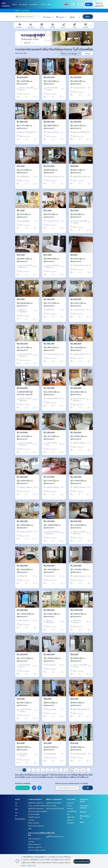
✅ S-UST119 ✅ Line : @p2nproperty (52, 304)
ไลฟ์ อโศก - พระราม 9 (35, 847)
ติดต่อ (49, 4)
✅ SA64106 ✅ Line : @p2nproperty (51, 748)
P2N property (6, 4)
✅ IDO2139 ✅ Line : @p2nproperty (51, 216)
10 (66, 770)
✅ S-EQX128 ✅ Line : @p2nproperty (52, 82)
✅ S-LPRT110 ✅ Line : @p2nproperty (25, 659)
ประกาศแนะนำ (23, 4)
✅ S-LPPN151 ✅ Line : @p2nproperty (79, 437)
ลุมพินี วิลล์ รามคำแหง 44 (36, 808)
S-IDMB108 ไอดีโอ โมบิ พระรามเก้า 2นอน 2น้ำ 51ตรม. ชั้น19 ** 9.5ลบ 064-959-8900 (27, 393)
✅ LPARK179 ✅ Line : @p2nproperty (25, 260)
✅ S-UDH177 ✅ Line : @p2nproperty (79, 304)
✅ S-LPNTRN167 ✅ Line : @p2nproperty (80, 571)
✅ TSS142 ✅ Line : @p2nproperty (24, 216)
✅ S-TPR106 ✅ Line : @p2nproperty (78, 349)
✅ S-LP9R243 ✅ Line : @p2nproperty (79, 526)
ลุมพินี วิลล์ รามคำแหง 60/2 (55, 836)
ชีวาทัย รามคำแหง (34, 823)
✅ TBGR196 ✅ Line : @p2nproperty (78, 659)
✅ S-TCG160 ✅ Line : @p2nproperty (25, 437)
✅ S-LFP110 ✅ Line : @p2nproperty (25, 127)
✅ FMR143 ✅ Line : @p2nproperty (51, 171)
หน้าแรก (15, 4)
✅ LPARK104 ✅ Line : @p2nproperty (52, 260)
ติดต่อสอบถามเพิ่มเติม (23, 783)
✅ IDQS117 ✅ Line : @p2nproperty (78, 171)
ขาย (16, 803)
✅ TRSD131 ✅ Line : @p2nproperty (24, 704)
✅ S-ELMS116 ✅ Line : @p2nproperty (52, 615)
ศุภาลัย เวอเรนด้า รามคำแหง (37, 806)
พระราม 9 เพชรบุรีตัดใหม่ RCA (72, 811)
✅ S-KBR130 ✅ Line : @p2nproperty (52, 349)
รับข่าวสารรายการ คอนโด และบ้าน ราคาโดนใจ (72, 783)
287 (83, 770)
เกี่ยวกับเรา (83, 812)
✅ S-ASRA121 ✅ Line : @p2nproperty (79, 393)
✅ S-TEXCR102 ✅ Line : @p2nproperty (26, 615)
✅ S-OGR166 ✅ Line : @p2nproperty (52, 571)
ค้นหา (88, 17)
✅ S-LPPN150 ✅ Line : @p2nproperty (25, 482)
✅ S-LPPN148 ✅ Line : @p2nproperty (25, 526)
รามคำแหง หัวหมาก (35, 799)
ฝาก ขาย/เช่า (88, 4)
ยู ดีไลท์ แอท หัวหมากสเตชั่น (37, 811)
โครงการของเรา (20, 819)
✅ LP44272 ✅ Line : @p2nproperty (78, 260)
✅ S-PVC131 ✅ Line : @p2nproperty (25, 349)
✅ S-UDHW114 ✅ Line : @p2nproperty (52, 659)
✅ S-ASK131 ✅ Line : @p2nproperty (78, 127)
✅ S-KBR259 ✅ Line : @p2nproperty (52, 127)
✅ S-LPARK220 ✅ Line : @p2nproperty (52, 526)
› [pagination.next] (88, 770)
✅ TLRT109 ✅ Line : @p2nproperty (25, 171)
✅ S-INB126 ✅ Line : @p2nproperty (78, 82)
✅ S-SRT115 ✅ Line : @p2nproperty (52, 437)
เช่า (16, 806)
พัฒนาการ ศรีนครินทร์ (54, 799)
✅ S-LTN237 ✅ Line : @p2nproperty (52, 482)
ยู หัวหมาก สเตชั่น (34, 814)
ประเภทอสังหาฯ (34, 4)
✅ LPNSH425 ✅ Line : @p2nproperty (25, 304)
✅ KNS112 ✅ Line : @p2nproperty (78, 704)
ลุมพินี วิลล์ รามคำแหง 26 (36, 803)
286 (77, 770)
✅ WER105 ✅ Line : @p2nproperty (24, 748)
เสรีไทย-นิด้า (51, 833)
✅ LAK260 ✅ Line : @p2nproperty (78, 216)
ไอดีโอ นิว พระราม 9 (34, 844)
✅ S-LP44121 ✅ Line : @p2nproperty (52, 393)
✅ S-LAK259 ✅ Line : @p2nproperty (25, 82)
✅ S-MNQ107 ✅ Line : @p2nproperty (79, 615)
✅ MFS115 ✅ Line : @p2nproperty (51, 704)
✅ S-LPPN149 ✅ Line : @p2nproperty (79, 482)
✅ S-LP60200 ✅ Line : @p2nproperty (25, 571)
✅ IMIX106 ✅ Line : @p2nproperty (78, 748)
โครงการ (43, 4)
